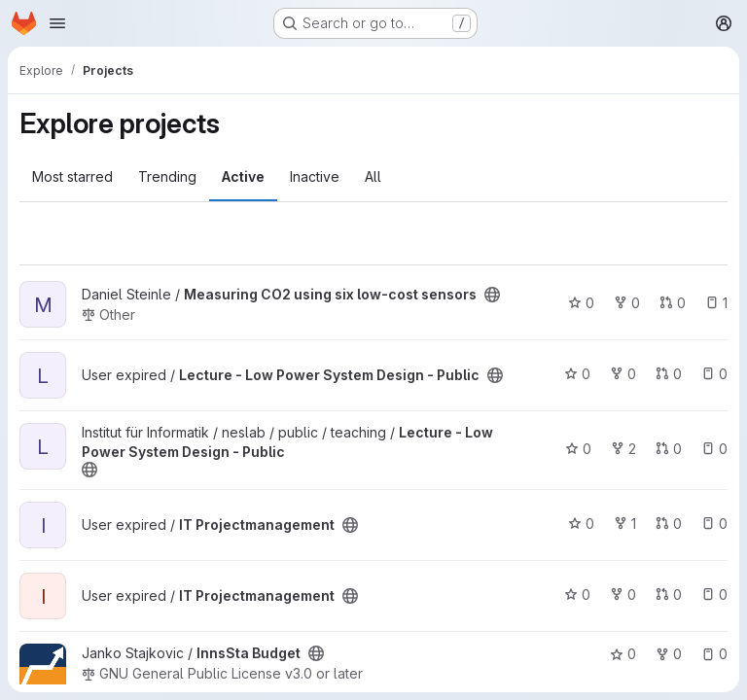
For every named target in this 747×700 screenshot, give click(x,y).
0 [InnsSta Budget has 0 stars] (623, 654)
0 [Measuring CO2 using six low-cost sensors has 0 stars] (581, 303)
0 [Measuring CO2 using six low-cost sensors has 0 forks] (627, 303)
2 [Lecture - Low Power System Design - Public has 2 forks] (623, 449)
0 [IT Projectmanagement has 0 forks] (623, 595)
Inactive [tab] (315, 176)
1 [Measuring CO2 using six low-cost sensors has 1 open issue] (716, 303)
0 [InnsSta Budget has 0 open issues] (714, 654)
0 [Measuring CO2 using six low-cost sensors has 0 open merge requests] (673, 303)
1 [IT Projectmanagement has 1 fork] (625, 524)
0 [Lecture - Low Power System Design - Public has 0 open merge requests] (669, 374)
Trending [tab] (167, 176)
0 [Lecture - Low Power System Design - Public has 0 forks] (623, 374)
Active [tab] (243, 176)
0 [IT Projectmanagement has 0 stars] (581, 524)
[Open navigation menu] (57, 23)
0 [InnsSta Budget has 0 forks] (669, 654)
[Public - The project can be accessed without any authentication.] (492, 295)
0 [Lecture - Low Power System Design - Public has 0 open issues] (714, 374)
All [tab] (373, 176)
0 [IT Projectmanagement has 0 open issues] (714, 524)
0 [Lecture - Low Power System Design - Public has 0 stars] (577, 374)
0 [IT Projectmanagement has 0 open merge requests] (669, 524)
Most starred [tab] (72, 176)
